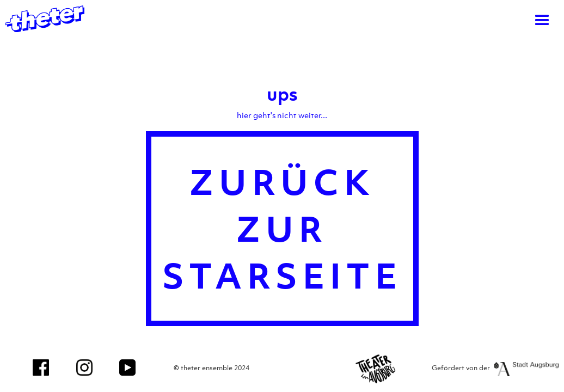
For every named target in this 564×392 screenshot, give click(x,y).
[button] (542, 21)
